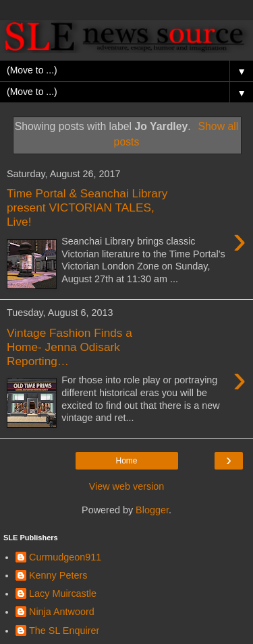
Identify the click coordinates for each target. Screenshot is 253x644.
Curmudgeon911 (65, 557)
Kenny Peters (58, 575)
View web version (127, 486)
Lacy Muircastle (63, 593)
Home (126, 461)
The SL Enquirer (64, 631)
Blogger (152, 510)
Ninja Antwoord (62, 612)
